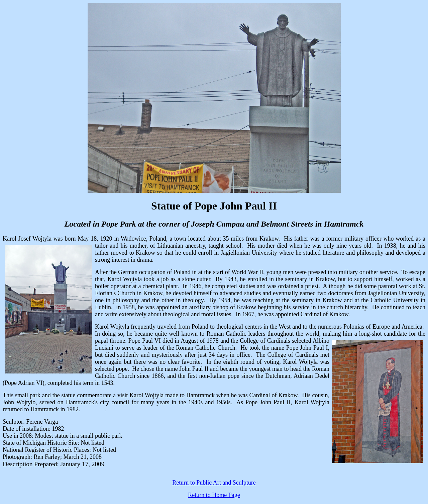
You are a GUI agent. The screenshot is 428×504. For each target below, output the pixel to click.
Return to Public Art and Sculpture (214, 483)
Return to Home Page (214, 495)
